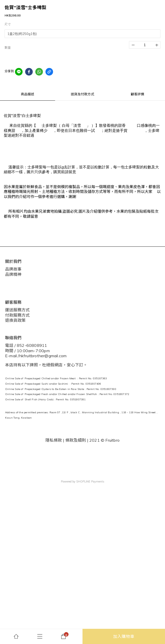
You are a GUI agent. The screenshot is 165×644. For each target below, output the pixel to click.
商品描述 (28, 94)
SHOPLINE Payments (90, 481)
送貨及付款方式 (82, 94)
